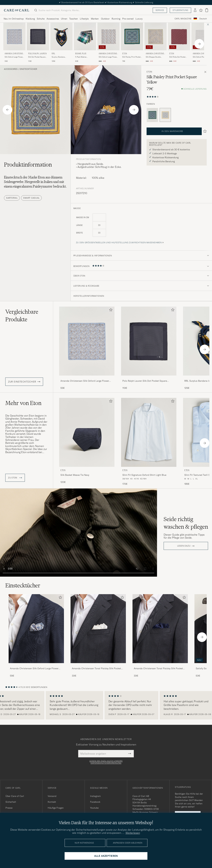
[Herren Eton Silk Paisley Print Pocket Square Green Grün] (132, 36)
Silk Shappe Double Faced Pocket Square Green (154, 57)
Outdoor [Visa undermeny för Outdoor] (105, 19)
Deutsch (203, 19)
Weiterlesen (133, 833)
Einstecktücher (28, 69)
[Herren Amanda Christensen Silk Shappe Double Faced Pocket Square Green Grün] (156, 36)
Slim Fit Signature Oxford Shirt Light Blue (144, 475)
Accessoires (11, 69)
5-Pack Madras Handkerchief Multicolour (85, 57)
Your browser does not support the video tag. (79, 533)
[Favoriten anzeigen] (201, 10)
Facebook (95, 802)
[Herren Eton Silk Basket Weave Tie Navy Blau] (87, 432)
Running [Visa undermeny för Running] (116, 19)
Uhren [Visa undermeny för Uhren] (64, 19)
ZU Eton (15, 478)
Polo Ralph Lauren (37, 53)
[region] (106, 705)
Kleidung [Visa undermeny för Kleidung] (30, 19)
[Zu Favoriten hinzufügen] (110, 310)
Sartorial (12, 198)
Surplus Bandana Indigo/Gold (58, 57)
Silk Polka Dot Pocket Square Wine (177, 57)
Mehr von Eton (23, 403)
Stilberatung (180, 10)
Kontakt (52, 802)
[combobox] (203, 19)
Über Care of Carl (15, 796)
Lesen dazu (184, 546)
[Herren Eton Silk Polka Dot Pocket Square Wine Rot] (179, 36)
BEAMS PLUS (81, 53)
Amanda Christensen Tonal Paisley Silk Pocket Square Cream (96, 669)
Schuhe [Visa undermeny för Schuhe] (41, 19)
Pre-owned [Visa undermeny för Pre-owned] (128, 19)
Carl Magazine (183, 19)
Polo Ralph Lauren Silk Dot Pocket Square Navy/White (145, 381)
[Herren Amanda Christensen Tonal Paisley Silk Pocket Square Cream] (98, 629)
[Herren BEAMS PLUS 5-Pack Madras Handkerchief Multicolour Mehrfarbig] (85, 36)
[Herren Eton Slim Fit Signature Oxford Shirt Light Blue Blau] (149, 432)
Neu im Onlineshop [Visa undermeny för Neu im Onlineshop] (14, 19)
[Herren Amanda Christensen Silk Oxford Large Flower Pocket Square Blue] (36, 629)
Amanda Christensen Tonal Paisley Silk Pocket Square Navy (158, 669)
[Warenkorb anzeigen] (207, 10)
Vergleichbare (22, 316)
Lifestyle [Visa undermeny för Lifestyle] (84, 19)
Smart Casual (31, 198)
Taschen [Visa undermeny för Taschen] (74, 19)
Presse (9, 808)
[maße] (141, 227)
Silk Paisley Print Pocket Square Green (131, 57)
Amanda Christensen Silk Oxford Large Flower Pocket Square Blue (85, 381)
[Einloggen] (195, 10)
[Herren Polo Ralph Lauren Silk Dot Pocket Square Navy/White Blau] (38, 36)
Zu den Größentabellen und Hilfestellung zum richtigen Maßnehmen (119, 243)
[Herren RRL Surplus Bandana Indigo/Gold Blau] (61, 36)
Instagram (95, 796)
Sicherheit (11, 802)
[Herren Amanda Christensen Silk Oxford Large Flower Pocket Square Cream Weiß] (108, 36)
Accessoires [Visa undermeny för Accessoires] (53, 19)
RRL (53, 53)
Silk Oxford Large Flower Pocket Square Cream (108, 57)
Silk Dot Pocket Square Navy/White (37, 57)
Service (160, 10)
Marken (95, 19)
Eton (125, 53)
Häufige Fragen (56, 808)
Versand (52, 796)
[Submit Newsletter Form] (130, 754)
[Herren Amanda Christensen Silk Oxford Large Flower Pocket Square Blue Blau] (14, 36)
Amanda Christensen (14, 54)
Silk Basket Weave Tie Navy (75, 475)
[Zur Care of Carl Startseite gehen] (17, 10)
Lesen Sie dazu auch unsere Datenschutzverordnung (106, 762)
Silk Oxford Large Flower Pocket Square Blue (14, 57)
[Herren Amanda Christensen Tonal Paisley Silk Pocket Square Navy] (160, 629)
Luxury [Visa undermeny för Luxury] (139, 19)
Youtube (94, 808)
